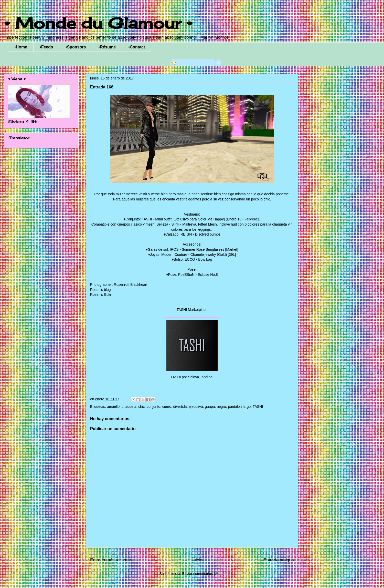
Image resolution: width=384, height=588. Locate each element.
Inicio (197, 560)
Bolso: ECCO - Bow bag (193, 259)
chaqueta (129, 407)
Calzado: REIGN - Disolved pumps (193, 234)
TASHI (258, 407)
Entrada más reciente (111, 560)
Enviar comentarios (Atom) (203, 574)
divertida (180, 407)
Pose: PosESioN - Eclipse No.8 (193, 275)
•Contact (137, 47)
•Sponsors (76, 47)
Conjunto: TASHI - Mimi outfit (148, 219)
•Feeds (46, 47)
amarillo (113, 407)
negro (221, 407)
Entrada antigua (279, 560)
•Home (21, 47)
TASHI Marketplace (192, 310)
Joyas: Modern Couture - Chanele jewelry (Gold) (188, 255)
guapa (210, 407)
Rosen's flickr (101, 295)
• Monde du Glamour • (98, 23)
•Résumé (107, 47)
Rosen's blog (100, 290)
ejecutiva (196, 407)
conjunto (153, 407)
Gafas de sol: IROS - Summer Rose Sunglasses (186, 249)
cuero (167, 407)
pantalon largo (239, 407)
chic (141, 407)
